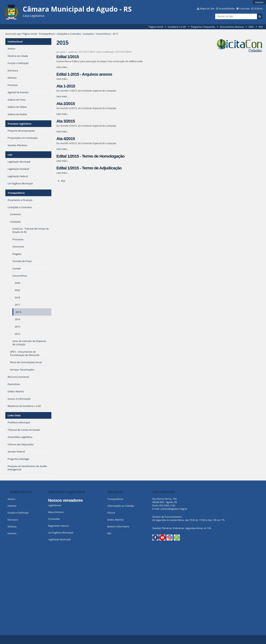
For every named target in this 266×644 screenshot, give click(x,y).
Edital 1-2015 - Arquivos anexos (84, 74)
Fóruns (111, 513)
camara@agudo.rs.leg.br (174, 509)
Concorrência (103, 34)
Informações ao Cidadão (121, 506)
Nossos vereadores (65, 500)
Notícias (12, 526)
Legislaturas (55, 505)
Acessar (259, 2)
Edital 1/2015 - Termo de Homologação (90, 156)
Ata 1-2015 (66, 86)
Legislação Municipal (59, 539)
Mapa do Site (207, 8)
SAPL (251, 27)
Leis (10, 155)
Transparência (47, 34)
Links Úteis (14, 415)
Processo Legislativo (20, 124)
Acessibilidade (227, 8)
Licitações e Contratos (69, 34)
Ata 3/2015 (66, 121)
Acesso (12, 499)
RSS (261, 27)
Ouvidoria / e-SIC (177, 27)
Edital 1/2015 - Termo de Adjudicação (89, 168)
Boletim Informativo (118, 526)
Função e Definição (18, 513)
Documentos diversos (232, 27)
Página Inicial (156, 27)
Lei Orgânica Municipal (60, 533)
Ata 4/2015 (66, 139)
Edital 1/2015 (68, 57)
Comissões (54, 519)
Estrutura (13, 520)
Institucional (15, 42)
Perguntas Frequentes (203, 27)
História (12, 506)
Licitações (88, 34)
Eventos (12, 533)
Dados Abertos (115, 520)
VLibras (258, 8)
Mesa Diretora (56, 512)
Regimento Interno (58, 526)
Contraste (244, 8)
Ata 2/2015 (66, 104)
